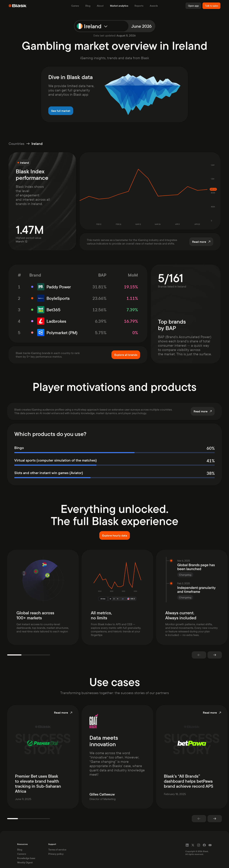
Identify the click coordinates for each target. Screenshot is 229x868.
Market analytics (119, 6)
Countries (16, 144)
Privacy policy (56, 847)
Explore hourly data (115, 535)
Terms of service (57, 842)
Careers (22, 847)
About (100, 6)
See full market (61, 111)
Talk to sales (212, 6)
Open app (193, 6)
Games (75, 6)
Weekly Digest (25, 855)
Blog (88, 6)
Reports (139, 6)
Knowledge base (26, 851)
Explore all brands (126, 355)
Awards (154, 6)
